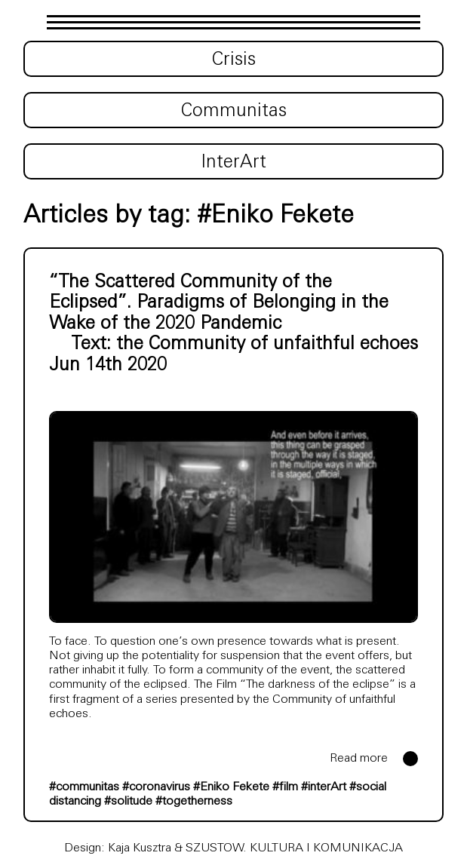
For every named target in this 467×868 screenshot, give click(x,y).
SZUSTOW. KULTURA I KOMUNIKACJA (294, 848)
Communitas (234, 112)
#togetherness (194, 802)
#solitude (128, 802)
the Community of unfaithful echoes (267, 345)
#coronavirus (156, 787)
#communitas (84, 787)
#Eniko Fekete (231, 787)
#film (285, 787)
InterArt (233, 163)
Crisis (234, 60)
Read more (359, 759)
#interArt (324, 787)
